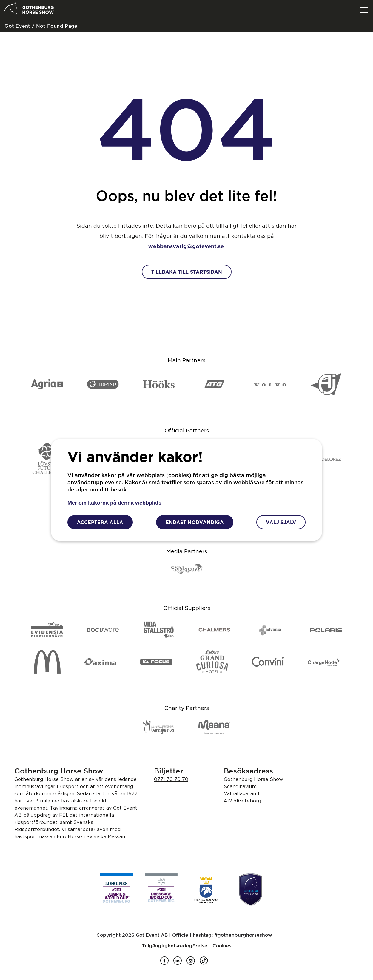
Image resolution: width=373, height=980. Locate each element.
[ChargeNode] (324, 662)
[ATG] (214, 385)
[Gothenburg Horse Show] (251, 890)
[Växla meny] (364, 10)
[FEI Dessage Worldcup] (161, 890)
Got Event (17, 26)
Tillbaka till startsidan (187, 272)
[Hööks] (159, 385)
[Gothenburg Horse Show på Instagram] (193, 963)
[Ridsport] (187, 569)
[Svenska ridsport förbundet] (206, 890)
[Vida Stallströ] (159, 630)
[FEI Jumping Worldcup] (116, 890)
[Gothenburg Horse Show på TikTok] (206, 963)
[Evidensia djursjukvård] (47, 630)
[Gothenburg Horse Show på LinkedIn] (180, 963)
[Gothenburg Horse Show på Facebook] (167, 963)
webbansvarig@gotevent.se (186, 246)
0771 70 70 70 (171, 779)
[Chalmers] (214, 630)
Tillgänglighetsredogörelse (175, 946)
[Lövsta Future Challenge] (47, 459)
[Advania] (270, 630)
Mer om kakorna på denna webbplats (114, 503)
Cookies (222, 946)
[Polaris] (326, 630)
